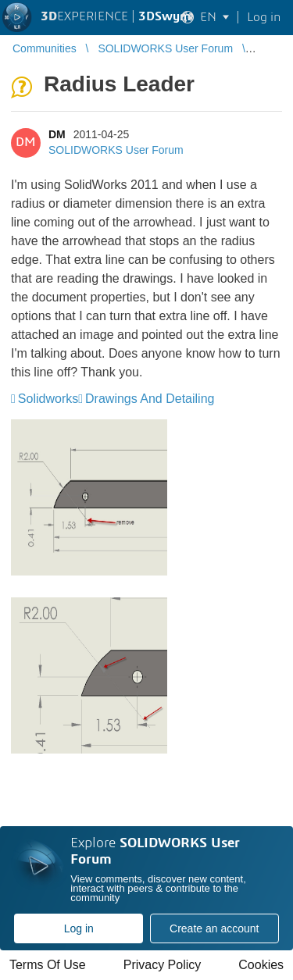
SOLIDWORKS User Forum (116, 150)
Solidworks (48, 399)
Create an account (214, 928)
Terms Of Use (48, 965)
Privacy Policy (163, 965)
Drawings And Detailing (150, 399)
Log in (79, 928)
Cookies (261, 965)
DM (57, 134)
